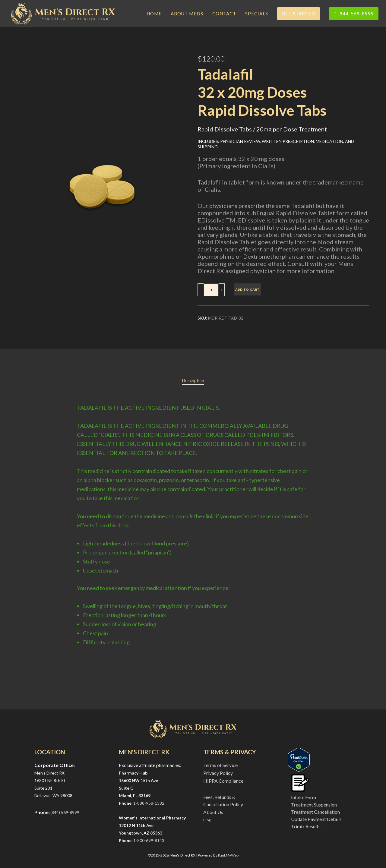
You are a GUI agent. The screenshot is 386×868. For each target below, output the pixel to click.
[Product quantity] (211, 290)
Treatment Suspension (314, 805)
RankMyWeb (228, 855)
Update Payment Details (316, 819)
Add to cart (247, 289)
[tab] (193, 380)
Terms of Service (220, 765)
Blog (207, 820)
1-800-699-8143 (149, 840)
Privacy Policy (218, 773)
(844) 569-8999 (65, 812)
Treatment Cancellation (315, 812)
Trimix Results (306, 826)
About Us (213, 812)
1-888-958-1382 (149, 803)
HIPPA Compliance (223, 781)
